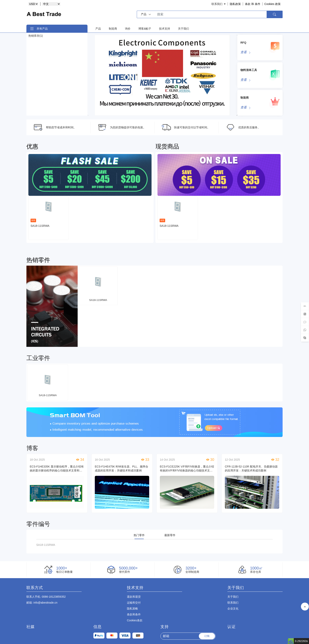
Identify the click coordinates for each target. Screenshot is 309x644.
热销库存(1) (36, 36)
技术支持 (165, 29)
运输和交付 (134, 603)
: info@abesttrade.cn (42, 603)
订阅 (207, 636)
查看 (244, 52)
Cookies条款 (135, 620)
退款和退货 (134, 597)
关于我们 (183, 29)
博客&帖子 (145, 29)
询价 (128, 29)
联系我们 (233, 603)
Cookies (273, 4)
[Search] (210, 14)
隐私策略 (132, 609)
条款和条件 (134, 614)
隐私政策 (235, 4)
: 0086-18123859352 (46, 597)
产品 (98, 29)
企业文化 (233, 609)
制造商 (113, 29)
